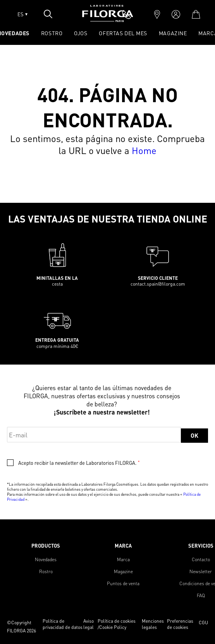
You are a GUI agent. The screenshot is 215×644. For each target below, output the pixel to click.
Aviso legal (89, 624)
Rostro (46, 571)
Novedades (46, 559)
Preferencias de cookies (180, 624)
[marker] (157, 14)
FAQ (201, 595)
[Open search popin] (48, 14)
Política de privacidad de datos (63, 624)
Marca (123, 559)
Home (144, 150)
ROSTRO (52, 33)
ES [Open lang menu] (22, 14)
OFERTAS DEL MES (123, 33)
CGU (203, 623)
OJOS (81, 33)
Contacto (201, 559)
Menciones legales (153, 624)
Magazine (173, 33)
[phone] (127, 14)
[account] (176, 14)
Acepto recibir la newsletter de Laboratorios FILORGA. (79, 463)
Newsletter (201, 571)
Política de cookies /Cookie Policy (117, 624)
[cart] (196, 14)
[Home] (108, 20)
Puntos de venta (123, 583)
